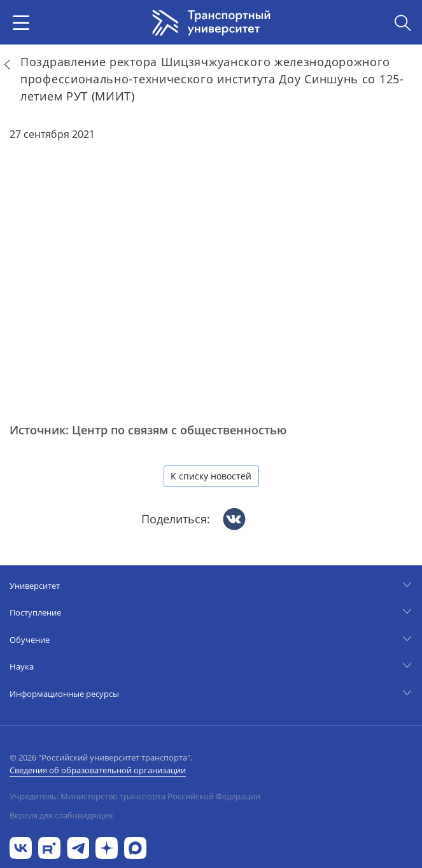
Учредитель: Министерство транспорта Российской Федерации (135, 796)
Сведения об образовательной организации (98, 770)
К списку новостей (211, 476)
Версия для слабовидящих (61, 815)
